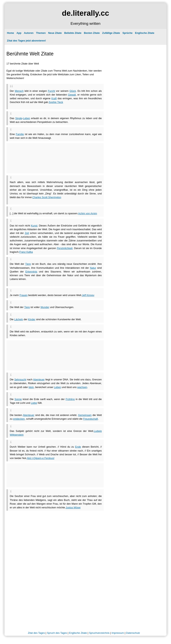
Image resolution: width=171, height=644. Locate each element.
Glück (73, 91)
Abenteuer (39, 379)
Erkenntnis (31, 272)
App (19, 33)
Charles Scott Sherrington (47, 197)
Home (11, 33)
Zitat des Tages (36, 633)
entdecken (19, 419)
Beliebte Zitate (73, 33)
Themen (41, 33)
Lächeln (19, 319)
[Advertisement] (56, 105)
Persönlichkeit (65, 248)
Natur (93, 268)
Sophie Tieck (56, 102)
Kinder (32, 319)
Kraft (54, 98)
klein (31, 387)
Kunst (34, 226)
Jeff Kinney (88, 295)
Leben (27, 118)
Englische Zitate (145, 33)
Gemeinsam (85, 415)
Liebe (34, 403)
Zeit (27, 233)
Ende (78, 447)
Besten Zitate (92, 33)
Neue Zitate (55, 33)
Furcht (51, 91)
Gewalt (72, 95)
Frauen (24, 295)
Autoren (29, 33)
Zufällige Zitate (111, 33)
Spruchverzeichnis (99, 633)
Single (19, 118)
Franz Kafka (26, 252)
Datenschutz (133, 633)
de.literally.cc (85, 13)
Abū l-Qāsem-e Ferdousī (41, 458)
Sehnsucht (20, 379)
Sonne (18, 399)
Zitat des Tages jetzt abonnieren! (27, 41)
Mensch (19, 91)
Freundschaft (91, 419)
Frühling (70, 399)
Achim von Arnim (88, 213)
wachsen (82, 387)
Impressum (118, 633)
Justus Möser (73, 507)
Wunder (45, 307)
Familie (20, 134)
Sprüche (128, 33)
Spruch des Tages (57, 633)
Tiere (28, 264)
